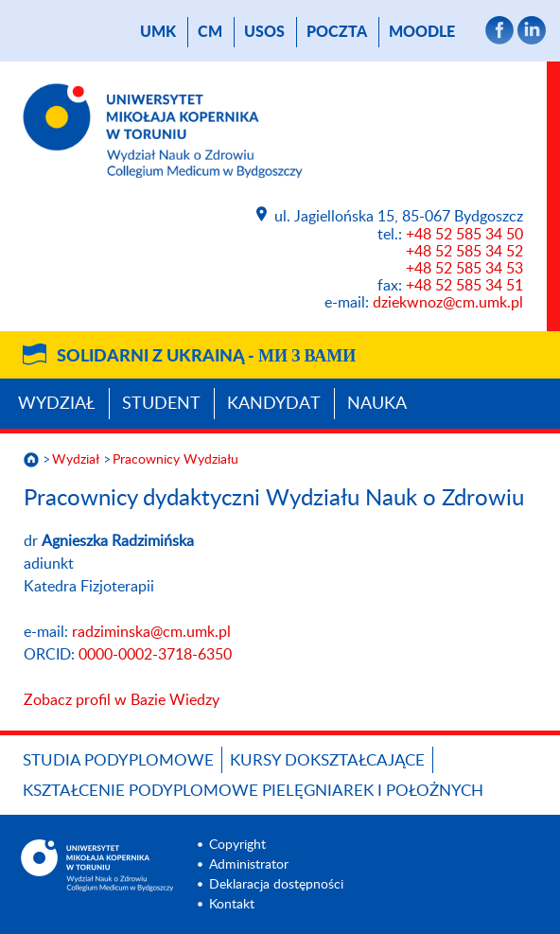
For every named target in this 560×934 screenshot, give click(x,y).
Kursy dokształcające (327, 760)
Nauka (377, 404)
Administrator (249, 865)
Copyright (237, 845)
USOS (264, 32)
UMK (158, 32)
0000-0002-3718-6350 (155, 655)
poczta (337, 32)
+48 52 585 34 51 (464, 286)
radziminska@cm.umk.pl (151, 632)
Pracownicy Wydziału (175, 460)
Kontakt (232, 905)
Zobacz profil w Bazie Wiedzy (122, 700)
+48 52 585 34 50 (464, 235)
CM (210, 32)
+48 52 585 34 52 (464, 252)
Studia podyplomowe (118, 760)
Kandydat (274, 404)
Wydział (57, 404)
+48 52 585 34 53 (464, 269)
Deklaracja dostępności (276, 885)
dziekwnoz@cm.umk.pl (448, 303)
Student (161, 404)
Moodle (422, 32)
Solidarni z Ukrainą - (206, 357)
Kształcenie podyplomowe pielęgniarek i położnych (253, 791)
